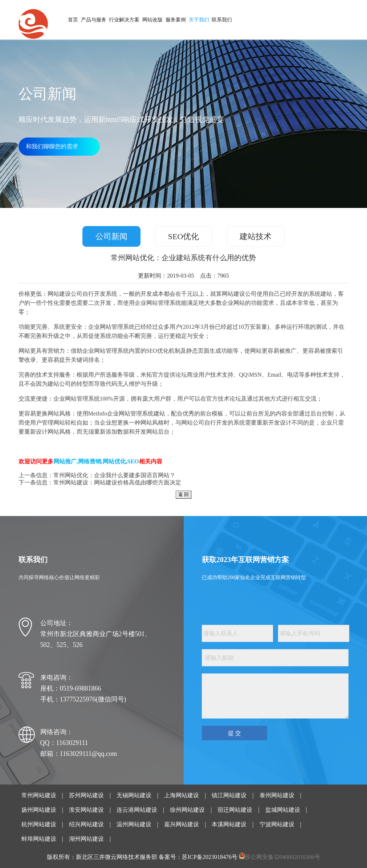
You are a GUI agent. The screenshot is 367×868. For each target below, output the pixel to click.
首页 (73, 20)
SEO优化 (184, 236)
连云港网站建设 (137, 810)
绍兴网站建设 (86, 824)
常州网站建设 (39, 795)
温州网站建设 (134, 824)
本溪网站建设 (229, 824)
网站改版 (152, 20)
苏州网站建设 (86, 795)
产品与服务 (94, 20)
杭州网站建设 (39, 824)
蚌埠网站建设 (39, 839)
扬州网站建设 (39, 810)
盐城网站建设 (283, 810)
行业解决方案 (124, 20)
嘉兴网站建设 (182, 824)
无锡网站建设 (134, 795)
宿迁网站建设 (235, 810)
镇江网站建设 (229, 795)
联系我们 (222, 20)
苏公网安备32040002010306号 (282, 857)
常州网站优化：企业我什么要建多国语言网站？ (114, 475)
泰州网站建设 (277, 795)
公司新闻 (111, 236)
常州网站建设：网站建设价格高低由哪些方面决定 (117, 482)
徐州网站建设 (187, 810)
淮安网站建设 (86, 810)
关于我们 (199, 20)
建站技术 (256, 236)
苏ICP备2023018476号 (210, 857)
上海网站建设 (182, 795)
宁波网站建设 (277, 824)
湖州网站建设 (86, 839)
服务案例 (176, 20)
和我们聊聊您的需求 (52, 146)
